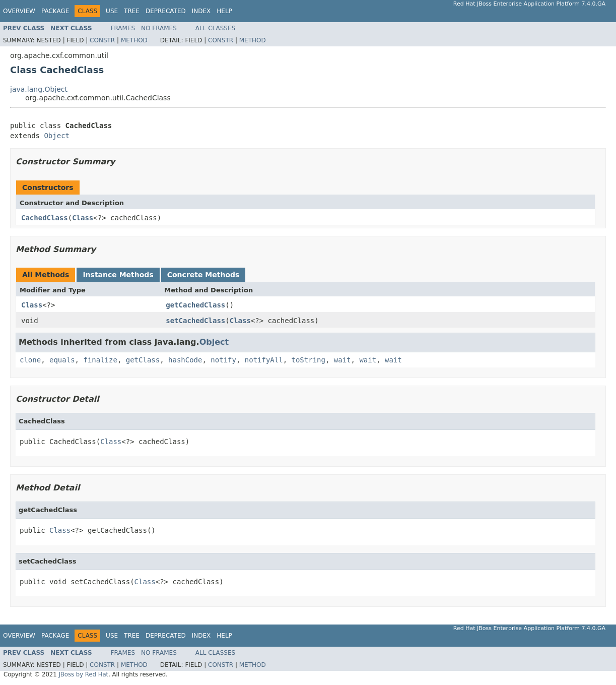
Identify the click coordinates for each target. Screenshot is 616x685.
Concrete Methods (203, 275)
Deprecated (166, 11)
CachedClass (45, 218)
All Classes (215, 28)
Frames (123, 28)
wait (343, 360)
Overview (19, 11)
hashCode (185, 360)
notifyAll (264, 360)
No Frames (159, 28)
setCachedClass (195, 321)
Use (112, 11)
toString (309, 360)
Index (201, 11)
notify (223, 360)
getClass (143, 360)
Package (55, 11)
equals (62, 360)
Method (134, 40)
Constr (102, 40)
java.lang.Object (39, 89)
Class (83, 218)
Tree (132, 11)
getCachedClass (195, 305)
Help (224, 11)
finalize (100, 360)
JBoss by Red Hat (83, 674)
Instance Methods (118, 275)
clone (30, 360)
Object (57, 136)
